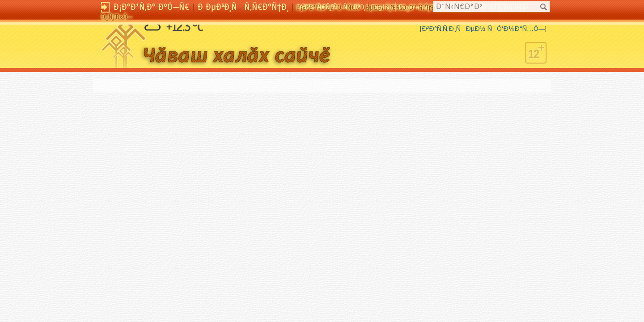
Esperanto (414, 7)
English (382, 7)
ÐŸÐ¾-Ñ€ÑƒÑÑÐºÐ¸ (331, 7)
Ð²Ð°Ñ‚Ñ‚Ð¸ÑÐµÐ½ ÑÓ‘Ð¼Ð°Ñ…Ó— (483, 29)
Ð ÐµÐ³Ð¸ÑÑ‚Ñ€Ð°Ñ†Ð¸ (243, 7)
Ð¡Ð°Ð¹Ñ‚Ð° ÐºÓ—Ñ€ (152, 7)
